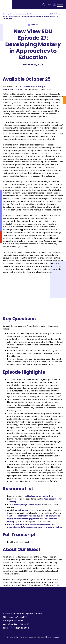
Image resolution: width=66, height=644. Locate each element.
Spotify (11, 89)
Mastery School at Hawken (40, 496)
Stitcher (19, 89)
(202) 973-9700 (22, 624)
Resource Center (18, 14)
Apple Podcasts (30, 87)
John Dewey (24, 510)
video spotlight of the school (27, 505)
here (30, 542)
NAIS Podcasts (33, 14)
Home (5, 14)
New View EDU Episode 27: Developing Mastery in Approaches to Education (31, 16)
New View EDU (48, 14)
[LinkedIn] (34, 605)
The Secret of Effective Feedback (23, 516)
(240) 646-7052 (21, 628)
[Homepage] (6, 5)
